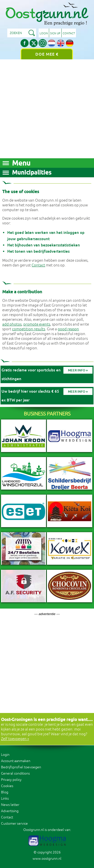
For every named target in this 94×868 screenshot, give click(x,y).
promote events (37, 324)
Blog (5, 792)
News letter (10, 805)
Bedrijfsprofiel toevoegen (21, 767)
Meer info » (78, 370)
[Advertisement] (47, 109)
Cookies (7, 786)
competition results (29, 329)
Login (44, 33)
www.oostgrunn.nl (47, 859)
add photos (12, 324)
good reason (68, 329)
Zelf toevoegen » (15, 739)
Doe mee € (47, 54)
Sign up (55, 33)
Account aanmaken (16, 761)
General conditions (15, 773)
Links (5, 799)
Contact (69, 33)
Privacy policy (11, 780)
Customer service (14, 824)
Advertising (10, 811)
